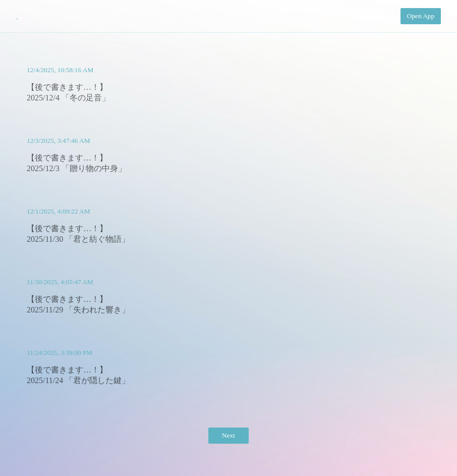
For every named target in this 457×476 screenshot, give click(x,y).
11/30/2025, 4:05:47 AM (60, 282)
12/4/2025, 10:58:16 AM (60, 70)
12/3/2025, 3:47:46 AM (59, 141)
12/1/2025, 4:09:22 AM (59, 211)
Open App (421, 16)
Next (228, 435)
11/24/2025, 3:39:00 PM (60, 353)
